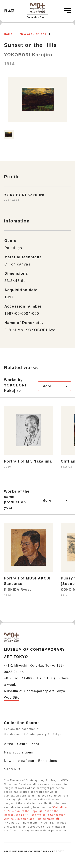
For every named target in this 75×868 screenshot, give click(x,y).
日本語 (9, 11)
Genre (22, 744)
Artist (9, 744)
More (47, 386)
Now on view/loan (19, 761)
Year (36, 744)
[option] (37, 101)
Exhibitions (48, 761)
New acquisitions (33, 34)
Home (8, 34)
